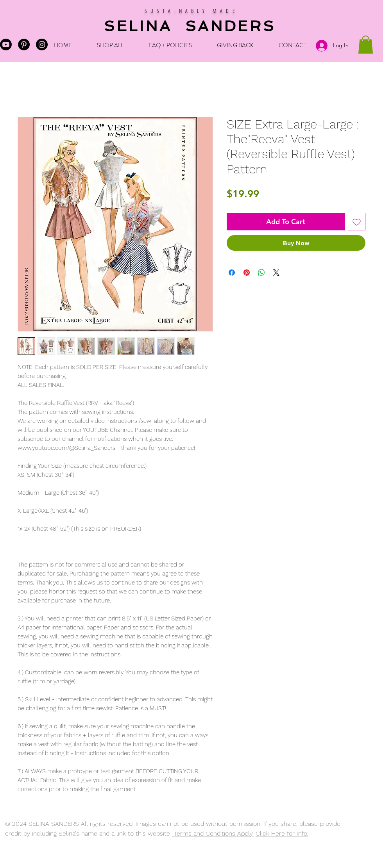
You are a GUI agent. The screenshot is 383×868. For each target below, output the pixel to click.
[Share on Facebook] (232, 273)
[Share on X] (276, 273)
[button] (366, 45)
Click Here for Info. (282, 833)
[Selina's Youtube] (6, 45)
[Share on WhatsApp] (261, 273)
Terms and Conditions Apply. (213, 833)
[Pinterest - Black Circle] (24, 45)
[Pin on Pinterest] (247, 273)
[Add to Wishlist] (357, 222)
